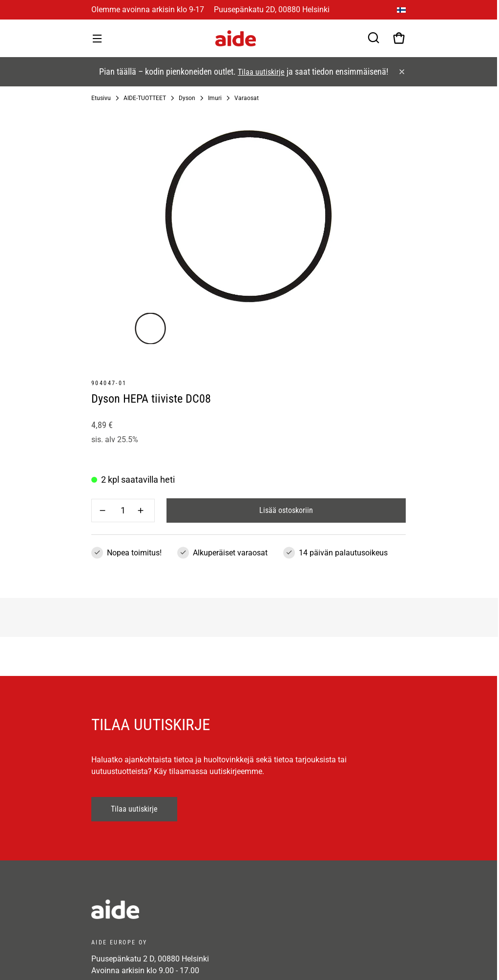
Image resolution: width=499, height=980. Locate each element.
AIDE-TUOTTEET (145, 98)
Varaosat (247, 98)
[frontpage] (179, 909)
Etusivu (101, 98)
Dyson (187, 98)
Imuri (215, 98)
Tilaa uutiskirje (261, 72)
